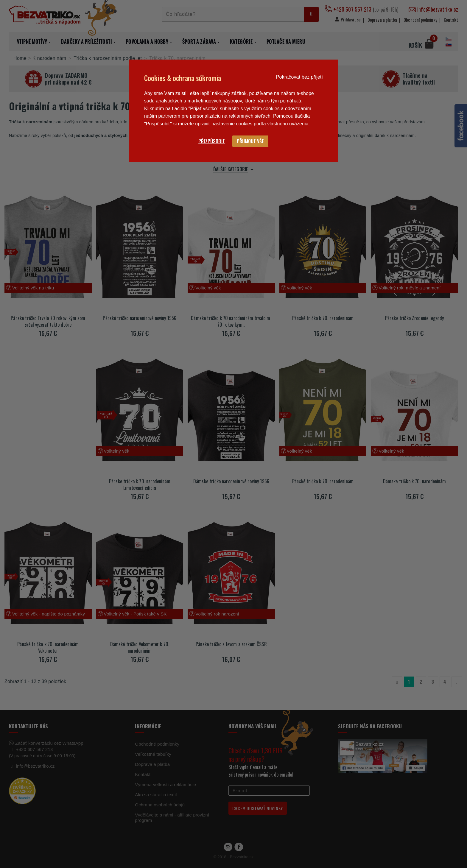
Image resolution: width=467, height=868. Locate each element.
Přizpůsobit (212, 141)
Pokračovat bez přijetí (299, 77)
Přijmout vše (250, 141)
